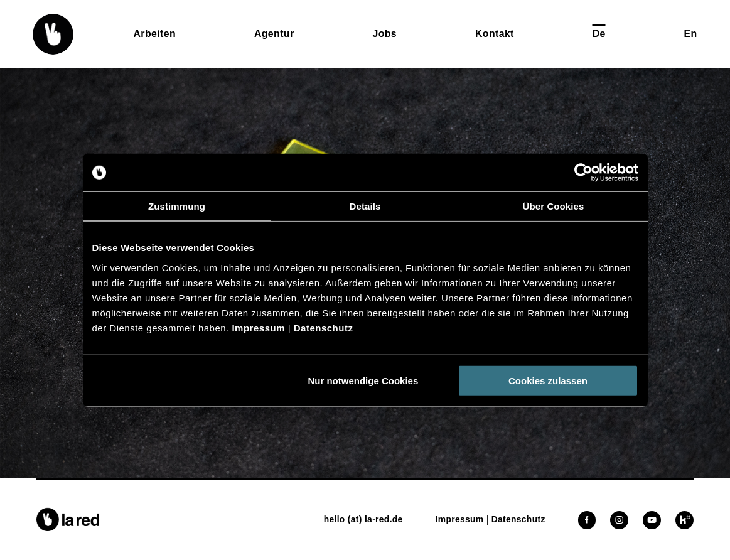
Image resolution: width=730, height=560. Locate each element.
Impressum (258, 327)
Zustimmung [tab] (177, 206)
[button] (53, 34)
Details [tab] (365, 206)
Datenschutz (324, 327)
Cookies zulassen (548, 380)
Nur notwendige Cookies (363, 380)
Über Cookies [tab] (554, 206)
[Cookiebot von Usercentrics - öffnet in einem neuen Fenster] (583, 173)
